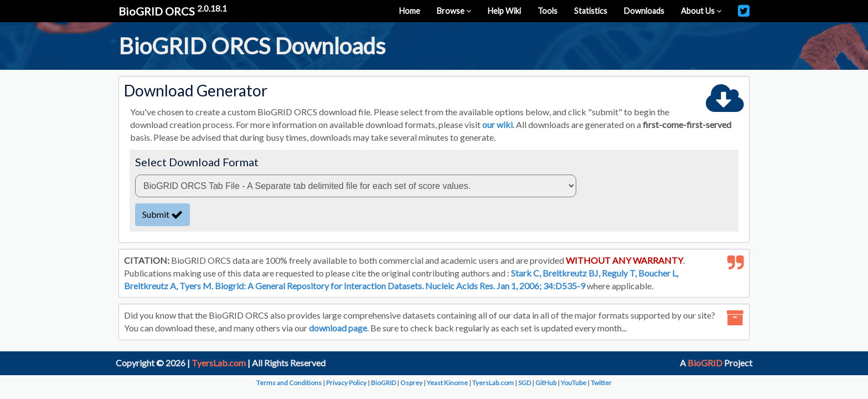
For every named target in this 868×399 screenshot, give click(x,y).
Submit (162, 214)
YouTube (573, 383)
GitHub (546, 383)
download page (338, 328)
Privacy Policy (346, 383)
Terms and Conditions (289, 383)
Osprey (411, 383)
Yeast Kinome (447, 383)
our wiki (497, 124)
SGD (525, 383)
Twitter (601, 383)
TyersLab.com (219, 363)
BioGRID (705, 363)
